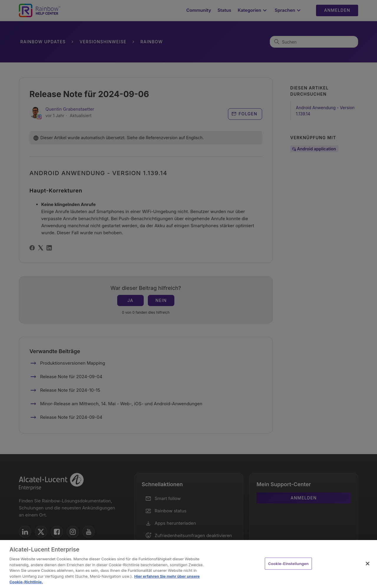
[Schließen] (368, 564)
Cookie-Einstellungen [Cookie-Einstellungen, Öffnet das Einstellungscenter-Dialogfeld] (288, 563)
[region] (188, 564)
